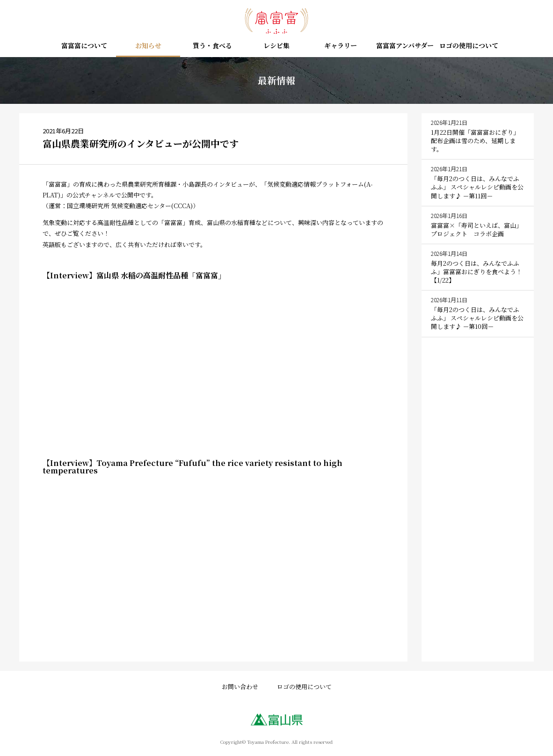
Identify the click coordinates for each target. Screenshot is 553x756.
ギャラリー (341, 46)
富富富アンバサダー (405, 46)
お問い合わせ (240, 687)
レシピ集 (276, 46)
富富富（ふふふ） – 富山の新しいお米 (276, 21)
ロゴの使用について (469, 46)
